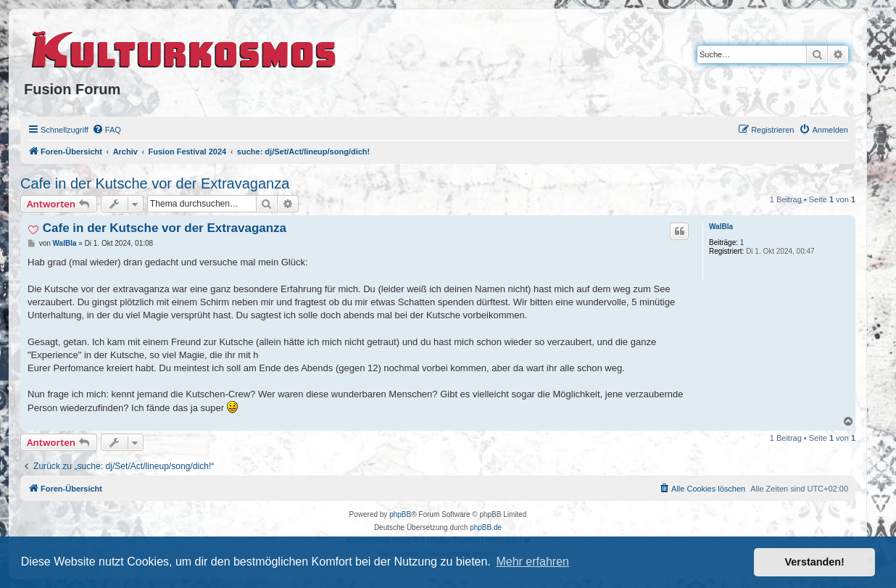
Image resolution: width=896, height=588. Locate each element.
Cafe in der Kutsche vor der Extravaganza (155, 183)
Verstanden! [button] (815, 562)
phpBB (400, 514)
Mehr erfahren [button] (532, 562)
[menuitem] (107, 130)
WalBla (721, 227)
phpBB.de (486, 527)
